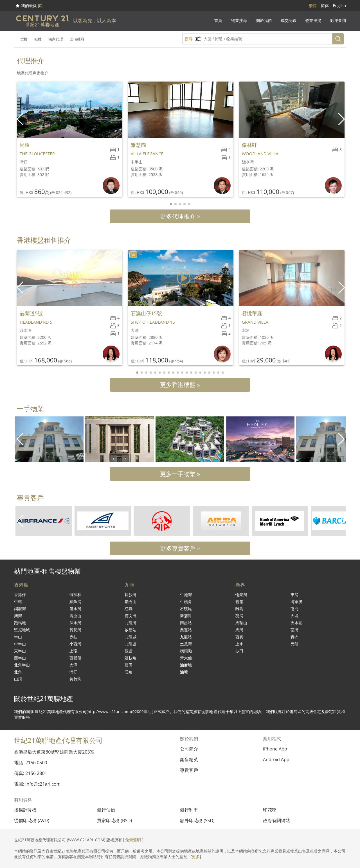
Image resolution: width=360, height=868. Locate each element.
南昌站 (186, 623)
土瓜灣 (186, 644)
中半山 (20, 644)
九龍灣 (130, 623)
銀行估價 (106, 810)
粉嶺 (239, 602)
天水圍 (296, 623)
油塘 (184, 672)
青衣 (294, 637)
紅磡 (129, 609)
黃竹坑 (75, 679)
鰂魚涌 (75, 602)
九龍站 (186, 637)
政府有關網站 (276, 820)
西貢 (239, 637)
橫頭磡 (186, 651)
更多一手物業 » (180, 474)
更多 (196, 857)
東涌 (294, 595)
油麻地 (186, 665)
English (339, 5)
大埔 (294, 616)
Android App (276, 759)
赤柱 (73, 637)
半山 (18, 637)
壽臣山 (75, 616)
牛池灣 (186, 595)
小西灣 (75, 644)
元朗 (294, 644)
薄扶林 (75, 595)
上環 (73, 651)
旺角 (129, 672)
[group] (49, 439)
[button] (342, 119)
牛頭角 (186, 602)
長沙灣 (130, 595)
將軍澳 (296, 602)
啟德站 (130, 630)
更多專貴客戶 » (180, 548)
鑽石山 (130, 602)
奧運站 (186, 630)
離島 (239, 609)
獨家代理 (56, 39)
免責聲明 (133, 840)
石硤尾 (186, 609)
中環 (18, 602)
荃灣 (294, 630)
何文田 (130, 616)
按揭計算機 (25, 810)
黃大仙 (186, 658)
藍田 (129, 665)
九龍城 (130, 637)
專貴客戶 (189, 770)
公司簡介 (189, 749)
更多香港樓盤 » (180, 385)
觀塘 (129, 651)
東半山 (20, 651)
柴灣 (18, 616)
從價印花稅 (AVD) (32, 820)
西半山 (20, 658)
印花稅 (270, 810)
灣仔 (73, 672)
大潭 (73, 665)
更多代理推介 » (180, 216)
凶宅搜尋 (77, 39)
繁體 (313, 5)
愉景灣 (241, 595)
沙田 (239, 651)
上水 (239, 644)
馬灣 (239, 630)
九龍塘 (130, 644)
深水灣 (75, 623)
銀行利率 (189, 810)
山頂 (18, 679)
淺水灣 (75, 609)
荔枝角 (130, 658)
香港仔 (20, 595)
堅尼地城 (22, 630)
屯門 (294, 609)
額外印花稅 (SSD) (197, 820)
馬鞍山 (241, 623)
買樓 (24, 39)
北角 (18, 672)
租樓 (38, 39)
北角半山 (22, 665)
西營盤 (75, 658)
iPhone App (275, 749)
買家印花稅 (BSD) (114, 820)
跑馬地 (20, 623)
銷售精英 (189, 759)
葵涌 (239, 616)
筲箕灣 (75, 630)
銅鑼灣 (20, 609)
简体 (325, 5)
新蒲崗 (186, 616)
